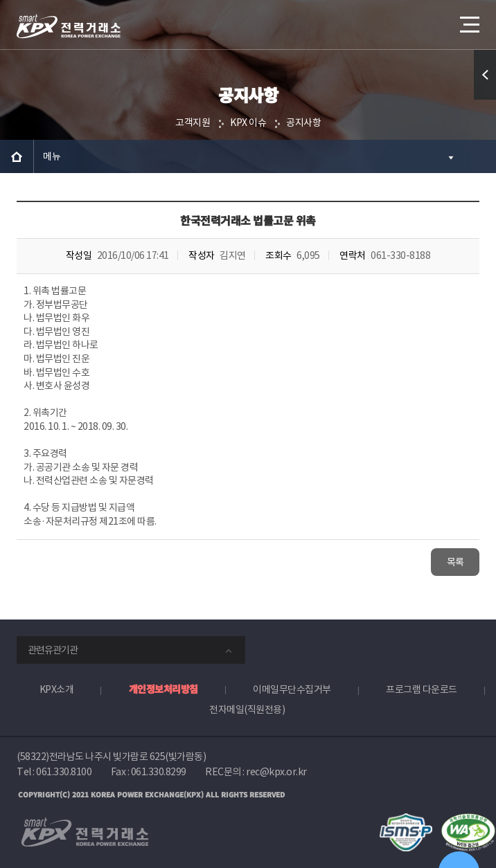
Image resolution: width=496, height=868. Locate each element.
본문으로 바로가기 (0, 0)
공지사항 (303, 123)
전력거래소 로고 (69, 26)
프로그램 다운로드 (422, 689)
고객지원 (193, 123)
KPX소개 (57, 689)
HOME (17, 156)
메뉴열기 (468, 19)
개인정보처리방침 (163, 689)
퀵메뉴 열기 (485, 99)
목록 (455, 562)
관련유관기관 (53, 650)
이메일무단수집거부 (292, 689)
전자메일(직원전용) (247, 709)
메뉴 (52, 156)
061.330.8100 (64, 772)
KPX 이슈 (248, 123)
